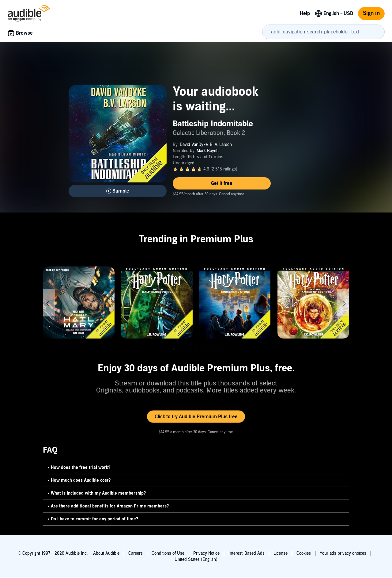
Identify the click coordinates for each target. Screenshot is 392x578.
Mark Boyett (208, 151)
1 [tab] (174, 349)
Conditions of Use (168, 553)
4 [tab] (196, 349)
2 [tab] (181, 349)
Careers (136, 553)
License (281, 553)
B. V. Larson (221, 145)
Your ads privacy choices (343, 553)
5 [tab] (203, 349)
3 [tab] (189, 349)
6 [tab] (211, 349)
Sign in (371, 13)
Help (305, 13)
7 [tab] (218, 349)
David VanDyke (194, 145)
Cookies (304, 553)
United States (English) (196, 559)
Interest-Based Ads (247, 553)
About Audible (106, 553)
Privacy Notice (206, 553)
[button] (222, 183)
